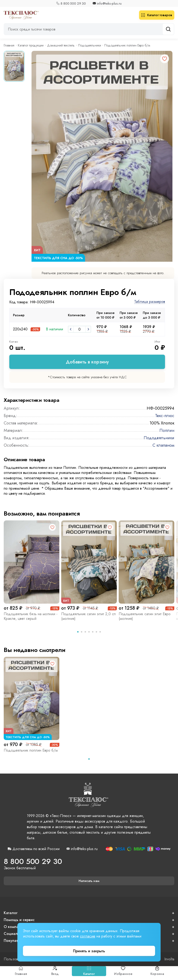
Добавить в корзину (87, 362)
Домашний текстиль (61, 45)
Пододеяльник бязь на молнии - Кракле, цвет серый (31, 616)
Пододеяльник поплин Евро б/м (31, 750)
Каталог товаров (157, 15)
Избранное (123, 971)
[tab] (78, 632)
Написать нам (89, 881)
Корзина (157, 971)
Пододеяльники (89, 45)
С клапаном (163, 445)
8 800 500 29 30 (73, 3)
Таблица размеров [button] (150, 302)
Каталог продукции (31, 45)
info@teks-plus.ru (109, 3)
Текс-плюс (165, 416)
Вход (55, 971)
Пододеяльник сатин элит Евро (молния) (145, 616)
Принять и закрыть (89, 951)
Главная (21, 971)
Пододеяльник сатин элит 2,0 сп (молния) (88, 616)
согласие (88, 936)
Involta (169, 959)
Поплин (167, 430)
